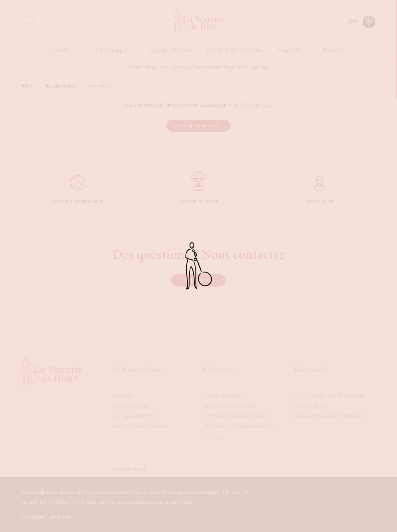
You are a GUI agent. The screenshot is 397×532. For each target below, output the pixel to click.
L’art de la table (222, 395)
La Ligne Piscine (170, 50)
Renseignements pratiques (328, 416)
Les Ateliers (309, 406)
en (353, 21)
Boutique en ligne (61, 86)
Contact (213, 437)
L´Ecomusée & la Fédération (330, 395)
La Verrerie (219, 369)
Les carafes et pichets (220, 67)
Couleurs (289, 50)
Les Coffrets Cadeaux (234, 50)
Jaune (260, 67)
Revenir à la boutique (198, 126)
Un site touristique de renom (239, 426)
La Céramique (110, 50)
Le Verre (59, 50)
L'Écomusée (311, 369)
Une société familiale (230, 406)
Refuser (61, 517)
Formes (333, 50)
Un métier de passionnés (235, 416)
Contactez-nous (198, 280)
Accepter (33, 517)
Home (27, 86)
